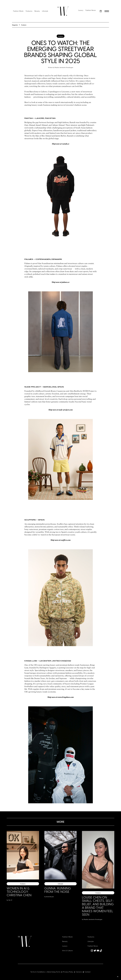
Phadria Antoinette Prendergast (64, 67)
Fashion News (91, 10)
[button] (101, 11)
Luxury (81, 10)
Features (29, 11)
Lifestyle (45, 11)
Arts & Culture (68, 951)
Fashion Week (18, 11)
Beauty (37, 11)
